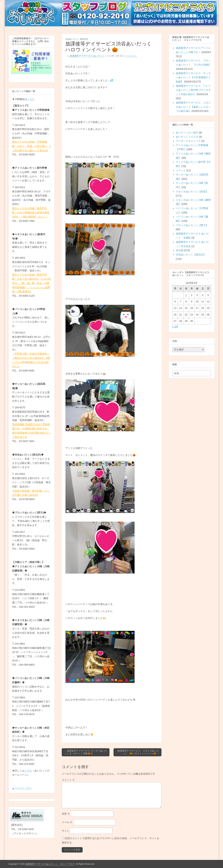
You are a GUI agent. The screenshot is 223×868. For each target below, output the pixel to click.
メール (67, 822)
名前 (66, 814)
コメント (68, 780)
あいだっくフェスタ (187, 137)
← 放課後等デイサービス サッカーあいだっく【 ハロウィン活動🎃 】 (86, 752)
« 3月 (175, 327)
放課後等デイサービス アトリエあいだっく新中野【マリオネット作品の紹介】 (193, 90)
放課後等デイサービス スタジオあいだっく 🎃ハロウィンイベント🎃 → (138, 752)
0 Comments (131, 56)
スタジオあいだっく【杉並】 (192, 192)
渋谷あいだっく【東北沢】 (77, 39)
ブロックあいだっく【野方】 (192, 225)
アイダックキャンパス (188, 141)
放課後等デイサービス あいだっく (87, 56)
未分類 (180, 250)
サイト (65, 831)
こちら (31, 99)
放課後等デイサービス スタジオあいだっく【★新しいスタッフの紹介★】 (193, 107)
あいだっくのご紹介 (187, 133)
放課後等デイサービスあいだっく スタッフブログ (50, 864)
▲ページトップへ (22, 788)
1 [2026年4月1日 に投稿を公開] (186, 295)
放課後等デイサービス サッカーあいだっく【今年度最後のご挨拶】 (193, 77)
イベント (181, 170)
